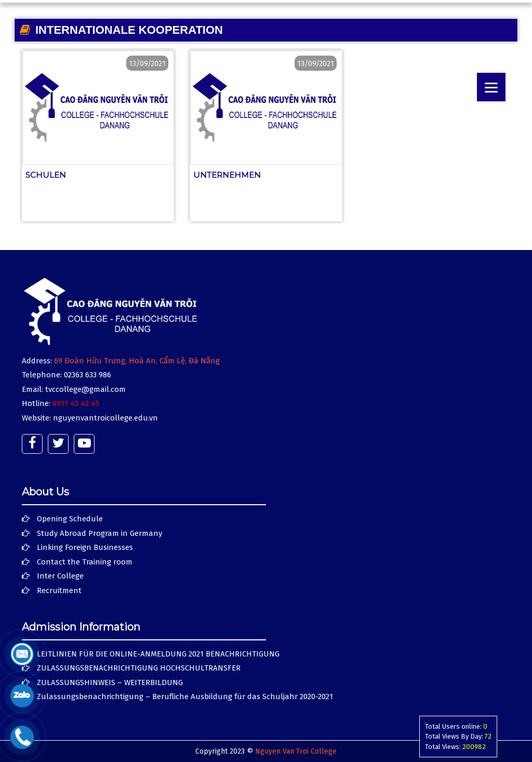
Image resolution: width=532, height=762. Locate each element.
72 (488, 736)
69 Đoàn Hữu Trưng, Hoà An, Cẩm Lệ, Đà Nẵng (137, 361)
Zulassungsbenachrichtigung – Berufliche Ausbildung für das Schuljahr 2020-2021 (185, 697)
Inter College (60, 576)
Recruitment (59, 590)
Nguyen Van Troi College (296, 751)
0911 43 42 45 (76, 403)
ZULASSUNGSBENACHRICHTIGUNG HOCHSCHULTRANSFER (139, 668)
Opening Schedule (70, 519)
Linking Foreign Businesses (85, 547)
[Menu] (491, 87)
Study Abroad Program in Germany (99, 533)
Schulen (46, 175)
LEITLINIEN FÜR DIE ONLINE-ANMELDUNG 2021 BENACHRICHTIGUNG (158, 654)
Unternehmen (227, 175)
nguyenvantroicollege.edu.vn (105, 418)
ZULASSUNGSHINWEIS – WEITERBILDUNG (110, 682)
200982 (474, 747)
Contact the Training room (85, 562)
